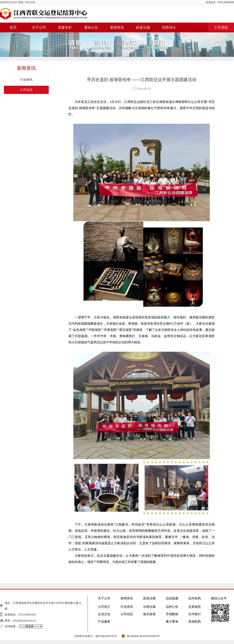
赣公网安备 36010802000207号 (143, 636)
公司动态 (26, 90)
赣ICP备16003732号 (106, 636)
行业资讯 (26, 80)
